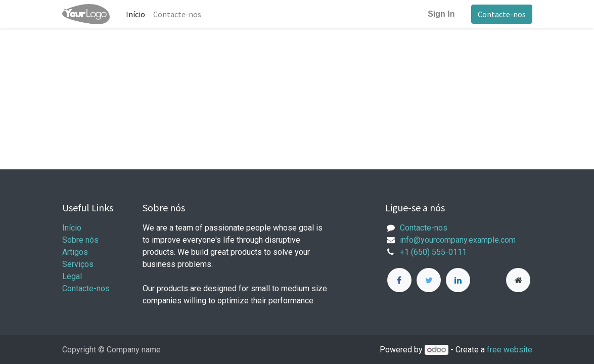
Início (72, 228)
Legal (72, 276)
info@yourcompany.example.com (458, 240)
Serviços (78, 264)
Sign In (441, 14)
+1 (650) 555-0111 (433, 252)
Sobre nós (80, 240)
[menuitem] (135, 14)
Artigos (75, 252)
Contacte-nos (502, 14)
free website (510, 350)
